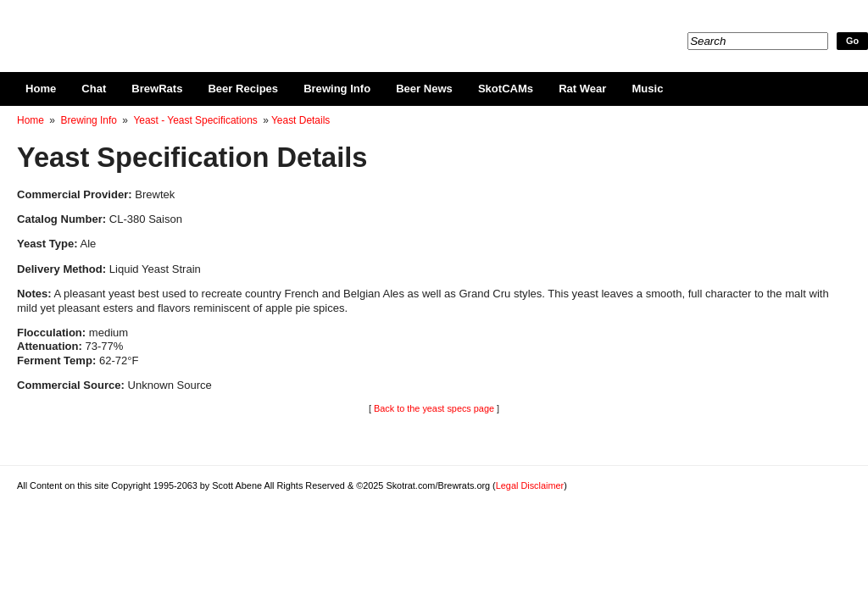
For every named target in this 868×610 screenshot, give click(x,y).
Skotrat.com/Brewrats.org (213, 25)
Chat (94, 89)
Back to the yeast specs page (434, 408)
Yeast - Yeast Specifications (195, 120)
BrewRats (157, 89)
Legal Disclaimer (530, 485)
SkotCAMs (506, 89)
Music (647, 89)
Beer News (424, 89)
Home (41, 89)
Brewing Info (337, 89)
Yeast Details (300, 120)
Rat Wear (582, 89)
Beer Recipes (243, 89)
